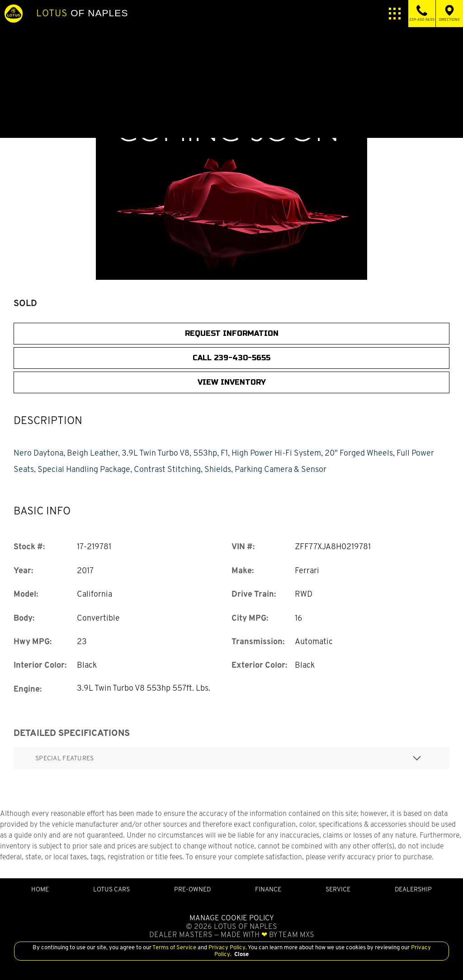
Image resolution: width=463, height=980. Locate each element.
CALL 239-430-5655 (231, 358)
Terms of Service (175, 947)
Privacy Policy (226, 947)
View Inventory (232, 382)
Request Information (232, 333)
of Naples (82, 13)
